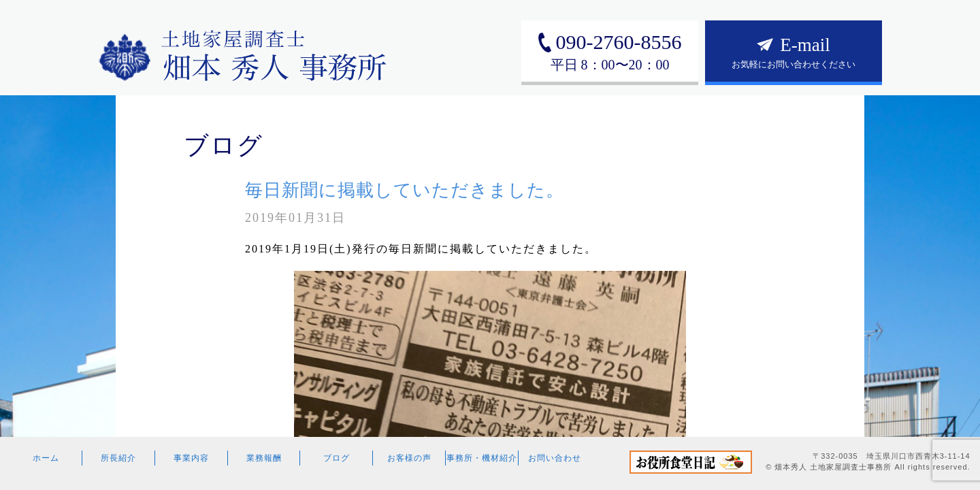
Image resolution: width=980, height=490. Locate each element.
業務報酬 (264, 458)
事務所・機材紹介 (482, 458)
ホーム (46, 458)
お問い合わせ (555, 458)
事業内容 (191, 458)
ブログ (337, 458)
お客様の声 (409, 458)
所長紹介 (118, 458)
